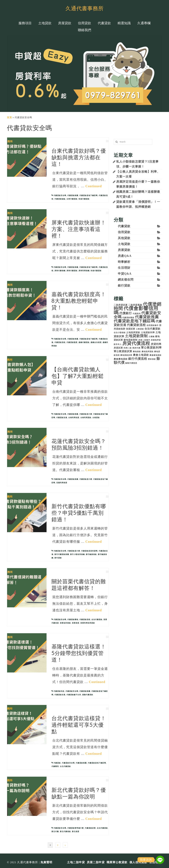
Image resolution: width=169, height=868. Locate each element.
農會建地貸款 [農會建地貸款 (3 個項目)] (155, 355)
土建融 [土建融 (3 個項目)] (152, 337)
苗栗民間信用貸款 (88, 623)
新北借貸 (76, 831)
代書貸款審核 (73, 619)
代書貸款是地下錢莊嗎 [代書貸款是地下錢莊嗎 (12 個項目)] (134, 321)
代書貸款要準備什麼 (76, 828)
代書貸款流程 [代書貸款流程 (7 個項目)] (136, 325)
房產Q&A (125, 256)
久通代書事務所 (85, 8)
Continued (94, 186)
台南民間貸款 (86, 418)
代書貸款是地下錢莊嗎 (88, 195)
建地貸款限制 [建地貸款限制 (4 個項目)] (131, 340)
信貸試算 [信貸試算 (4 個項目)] (131, 329)
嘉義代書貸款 (84, 342)
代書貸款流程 (60, 342)
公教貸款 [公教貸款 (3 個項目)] (140, 329)
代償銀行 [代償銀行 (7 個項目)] (126, 313)
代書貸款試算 (90, 828)
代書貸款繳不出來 (74, 695)
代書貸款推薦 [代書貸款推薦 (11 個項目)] (147, 317)
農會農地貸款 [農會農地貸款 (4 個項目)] (121, 359)
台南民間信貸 (74, 418)
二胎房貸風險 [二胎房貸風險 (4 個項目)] (135, 305)
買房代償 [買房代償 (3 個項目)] (136, 348)
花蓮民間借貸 (62, 483)
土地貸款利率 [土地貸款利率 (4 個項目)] (148, 332)
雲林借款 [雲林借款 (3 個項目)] (152, 359)
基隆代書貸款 (88, 695)
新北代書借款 (65, 831)
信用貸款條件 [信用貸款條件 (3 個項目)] (152, 325)
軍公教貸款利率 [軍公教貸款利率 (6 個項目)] (151, 348)
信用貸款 (124, 232)
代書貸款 (57, 763)
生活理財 (124, 268)
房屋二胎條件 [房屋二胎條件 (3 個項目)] (144, 340)
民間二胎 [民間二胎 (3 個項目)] (128, 348)
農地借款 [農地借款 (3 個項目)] (137, 352)
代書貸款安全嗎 (60, 195)
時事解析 (124, 262)
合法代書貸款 (97, 619)
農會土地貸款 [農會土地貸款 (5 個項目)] (141, 355)
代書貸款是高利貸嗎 (89, 551)
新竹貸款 (58, 558)
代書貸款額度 (72, 342)
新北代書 (55, 831)
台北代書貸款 (65, 766)
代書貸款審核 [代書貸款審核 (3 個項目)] (128, 318)
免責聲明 (46, 862)
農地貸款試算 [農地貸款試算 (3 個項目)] (126, 355)
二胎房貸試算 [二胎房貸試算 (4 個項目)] (121, 305)
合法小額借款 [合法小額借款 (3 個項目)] (120, 333)
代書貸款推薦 (73, 195)
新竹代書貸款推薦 (62, 554)
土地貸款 (124, 244)
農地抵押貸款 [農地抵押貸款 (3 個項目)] (148, 352)
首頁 (9, 117)
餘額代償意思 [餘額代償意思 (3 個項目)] (131, 363)
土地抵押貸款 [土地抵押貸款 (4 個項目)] (133, 332)
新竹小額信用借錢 (77, 554)
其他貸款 (124, 238)
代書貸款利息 (59, 691)
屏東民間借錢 (84, 271)
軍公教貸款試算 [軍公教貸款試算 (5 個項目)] (123, 351)
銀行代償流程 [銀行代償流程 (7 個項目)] (138, 359)
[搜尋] (116, 142)
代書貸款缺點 (60, 199)
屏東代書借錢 (60, 271)
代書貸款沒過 (62, 418)
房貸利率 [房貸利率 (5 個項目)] (156, 344)
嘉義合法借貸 (96, 342)
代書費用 (55, 766)
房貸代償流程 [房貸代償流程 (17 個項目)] (136, 343)
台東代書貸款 (72, 199)
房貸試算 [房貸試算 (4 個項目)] (118, 348)
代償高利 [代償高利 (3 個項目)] (137, 314)
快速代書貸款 (84, 199)
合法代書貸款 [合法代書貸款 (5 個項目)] (152, 329)
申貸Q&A (125, 274)
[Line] (160, 860)
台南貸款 (96, 418)
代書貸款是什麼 (86, 414)
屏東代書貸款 (72, 271)
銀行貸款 (124, 286)
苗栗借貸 (76, 623)
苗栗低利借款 (65, 623)
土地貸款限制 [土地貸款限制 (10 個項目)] (136, 336)
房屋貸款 (124, 250)
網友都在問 (126, 280)
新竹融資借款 (91, 554)
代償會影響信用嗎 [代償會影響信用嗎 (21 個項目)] (136, 310)
